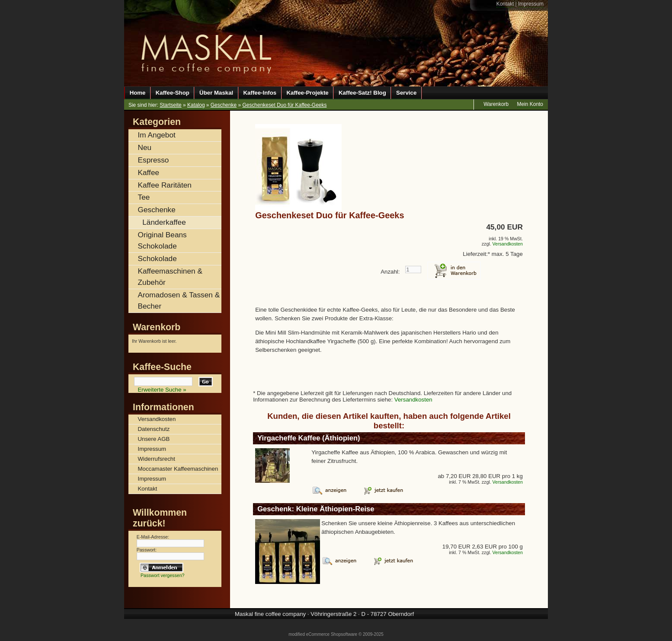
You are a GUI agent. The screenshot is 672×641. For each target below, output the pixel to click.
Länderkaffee (164, 222)
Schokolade (157, 258)
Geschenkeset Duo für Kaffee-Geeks (285, 105)
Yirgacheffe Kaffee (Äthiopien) (309, 438)
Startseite (170, 105)
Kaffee (149, 172)
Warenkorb (157, 327)
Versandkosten (508, 244)
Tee (144, 197)
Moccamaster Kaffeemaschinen (178, 469)
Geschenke (224, 105)
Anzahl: (390, 272)
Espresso (154, 160)
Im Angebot (157, 135)
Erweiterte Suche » (162, 390)
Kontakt (505, 4)
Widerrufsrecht (157, 459)
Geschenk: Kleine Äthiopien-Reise (316, 509)
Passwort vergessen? (163, 575)
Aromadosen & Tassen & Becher (179, 300)
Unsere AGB (154, 439)
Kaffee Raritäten (165, 185)
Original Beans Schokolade (162, 240)
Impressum (531, 4)
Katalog (196, 105)
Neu (145, 147)
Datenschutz (154, 429)
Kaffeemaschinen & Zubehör (170, 277)
